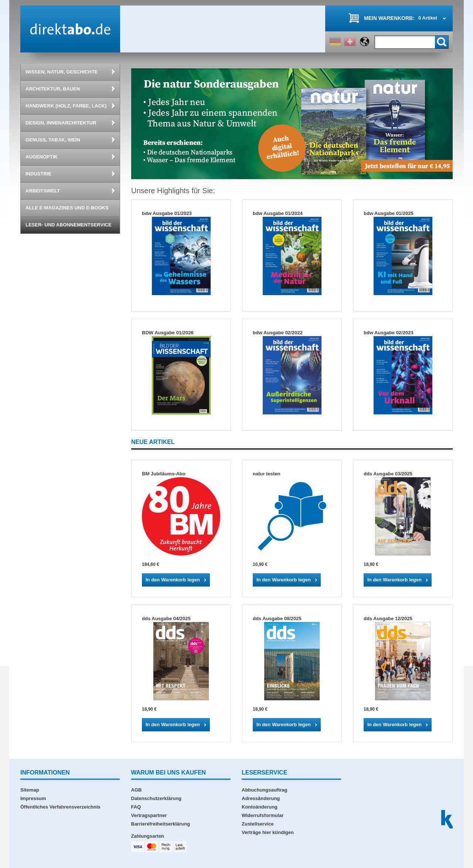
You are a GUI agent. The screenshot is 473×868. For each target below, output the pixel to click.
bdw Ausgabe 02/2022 (278, 333)
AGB (137, 790)
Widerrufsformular (263, 815)
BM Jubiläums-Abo (164, 474)
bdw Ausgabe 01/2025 (389, 213)
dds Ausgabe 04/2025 (166, 618)
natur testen (266, 474)
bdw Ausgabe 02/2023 (389, 333)
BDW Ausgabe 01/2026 (168, 333)
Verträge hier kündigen (268, 832)
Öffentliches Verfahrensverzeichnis (60, 807)
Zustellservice (258, 824)
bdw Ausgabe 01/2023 (167, 213)
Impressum (33, 798)
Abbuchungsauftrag (265, 790)
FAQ (136, 807)
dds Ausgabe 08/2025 (277, 618)
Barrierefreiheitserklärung (161, 824)
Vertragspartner (149, 815)
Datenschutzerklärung (156, 798)
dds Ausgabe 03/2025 (388, 474)
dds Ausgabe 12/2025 (388, 618)
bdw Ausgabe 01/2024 (278, 213)
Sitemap (30, 790)
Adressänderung (261, 798)
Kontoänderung (260, 807)
